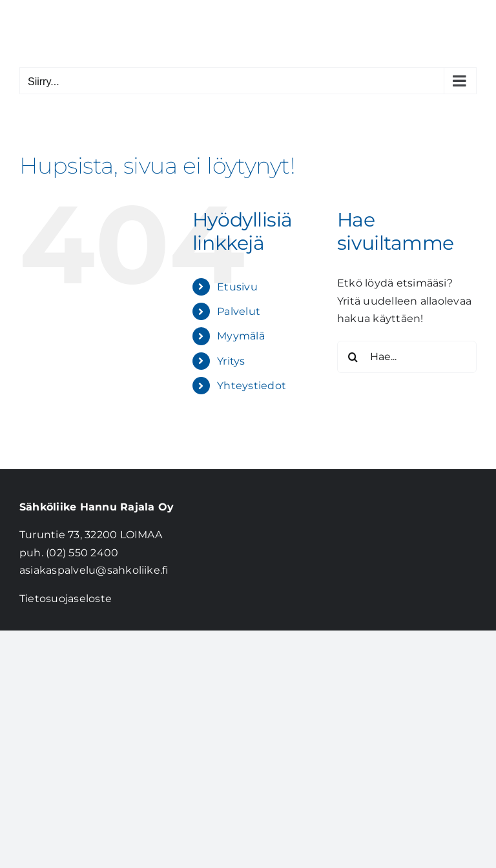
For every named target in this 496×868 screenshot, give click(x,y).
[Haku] (353, 357)
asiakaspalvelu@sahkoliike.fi (94, 570)
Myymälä (241, 336)
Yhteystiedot (252, 386)
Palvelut (239, 311)
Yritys (231, 361)
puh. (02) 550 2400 (69, 553)
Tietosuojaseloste (66, 599)
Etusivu (237, 287)
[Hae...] (407, 357)
